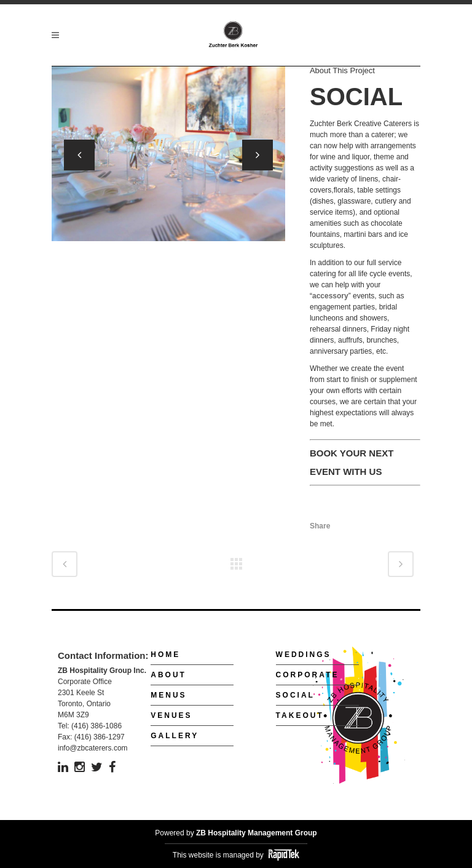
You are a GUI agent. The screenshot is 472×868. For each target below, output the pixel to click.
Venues (171, 715)
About (168, 675)
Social (295, 695)
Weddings (304, 655)
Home (165, 655)
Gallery (175, 736)
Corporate (308, 675)
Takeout (300, 715)
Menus (168, 695)
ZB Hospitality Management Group (257, 833)
